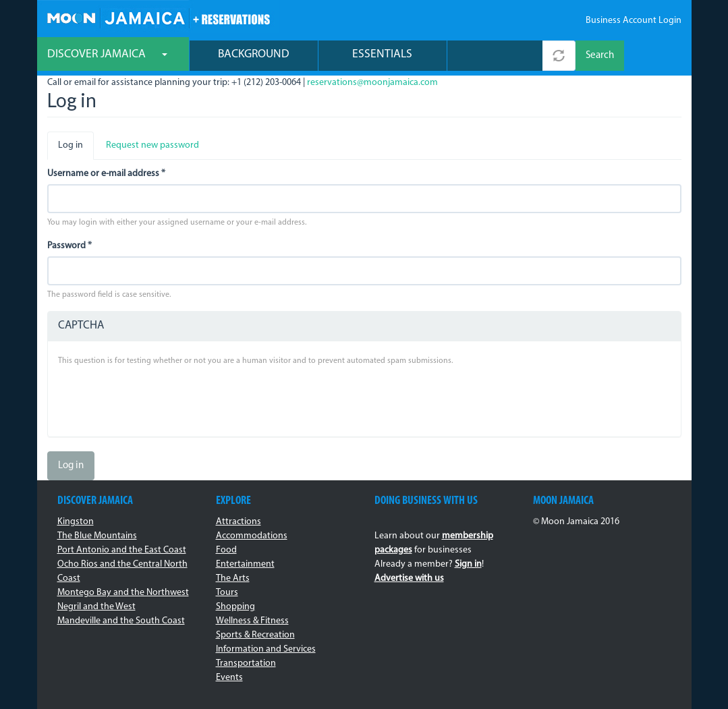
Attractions (239, 522)
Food (226, 550)
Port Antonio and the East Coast (122, 550)
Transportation (246, 663)
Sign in (468, 564)
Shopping (235, 607)
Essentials (382, 54)
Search (600, 56)
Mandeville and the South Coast (121, 621)
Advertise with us (409, 578)
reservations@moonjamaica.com (372, 83)
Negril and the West (96, 607)
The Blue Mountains (97, 536)
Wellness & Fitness (252, 621)
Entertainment (245, 564)
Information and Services (266, 649)
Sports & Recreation (255, 635)
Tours (227, 593)
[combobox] (495, 56)
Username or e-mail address (106, 174)
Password (69, 246)
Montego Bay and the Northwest (123, 593)
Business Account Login (634, 21)
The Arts (233, 578)
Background (254, 54)
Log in (76, 149)
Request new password (152, 145)
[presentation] (161, 400)
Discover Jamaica (107, 54)
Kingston (76, 522)
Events (229, 678)
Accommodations (252, 536)
